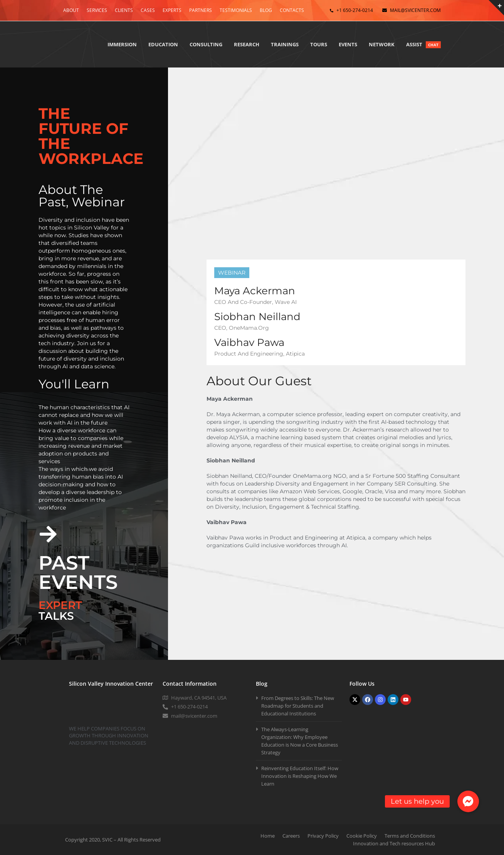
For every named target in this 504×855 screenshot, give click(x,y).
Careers (291, 836)
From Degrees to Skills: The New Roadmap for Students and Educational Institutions (298, 706)
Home (268, 836)
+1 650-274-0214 (355, 10)
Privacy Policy (323, 836)
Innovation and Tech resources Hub (394, 843)
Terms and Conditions (410, 836)
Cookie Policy (362, 836)
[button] (468, 801)
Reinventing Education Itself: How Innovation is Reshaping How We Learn (300, 776)
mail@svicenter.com (415, 10)
